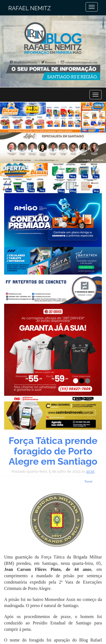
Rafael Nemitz (30, 8)
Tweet (88, 481)
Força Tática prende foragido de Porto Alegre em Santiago (53, 451)
